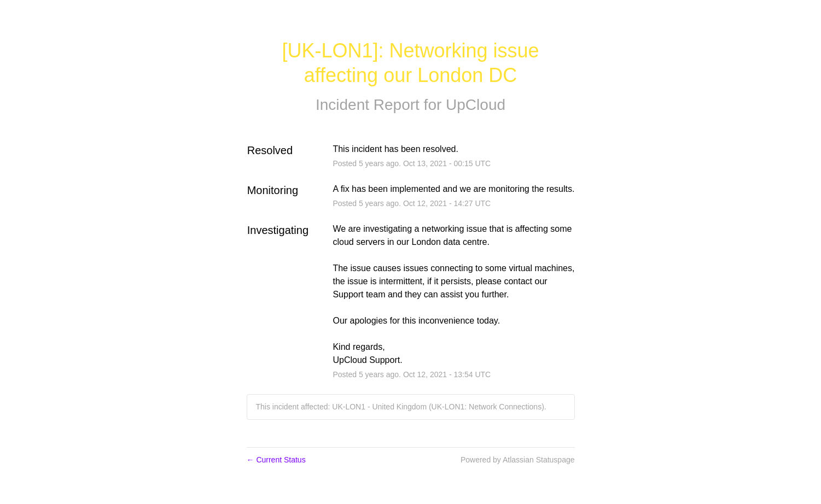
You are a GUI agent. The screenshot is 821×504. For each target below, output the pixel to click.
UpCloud (476, 105)
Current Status (276, 460)
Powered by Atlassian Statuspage (518, 460)
